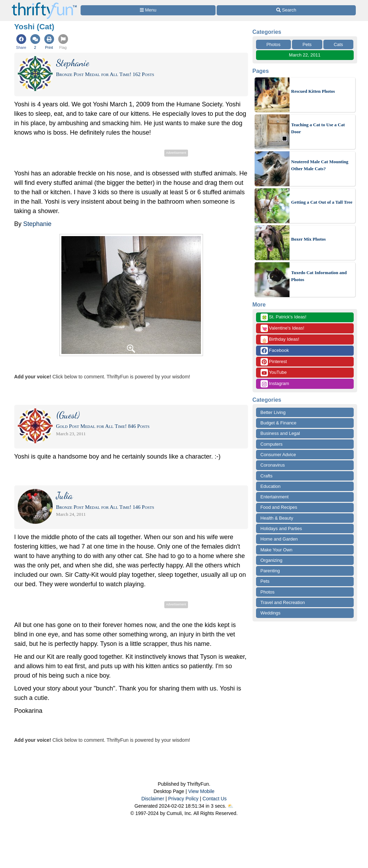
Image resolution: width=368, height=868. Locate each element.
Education (271, 486)
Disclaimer (153, 799)
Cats (339, 44)
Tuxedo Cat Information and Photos (319, 276)
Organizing (272, 560)
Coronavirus (273, 465)
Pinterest (274, 362)
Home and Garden (279, 539)
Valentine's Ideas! (283, 328)
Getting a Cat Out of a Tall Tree (322, 202)
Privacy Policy (183, 799)
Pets (307, 44)
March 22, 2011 (305, 55)
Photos (273, 44)
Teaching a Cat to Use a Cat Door (318, 128)
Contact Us (215, 799)
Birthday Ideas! (280, 339)
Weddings (271, 613)
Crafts (267, 476)
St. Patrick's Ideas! (284, 317)
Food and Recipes (279, 507)
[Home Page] (44, 4)
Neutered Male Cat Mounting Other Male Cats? (320, 165)
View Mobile (201, 791)
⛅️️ (230, 806)
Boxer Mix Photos (309, 239)
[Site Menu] (148, 10)
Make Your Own (277, 550)
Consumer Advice (278, 455)
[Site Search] (286, 10)
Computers (272, 444)
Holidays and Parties (281, 529)
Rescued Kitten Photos (313, 91)
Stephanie (37, 224)
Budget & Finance (279, 423)
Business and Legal (280, 433)
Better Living (273, 412)
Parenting (270, 571)
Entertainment (275, 497)
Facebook (275, 351)
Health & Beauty (277, 518)
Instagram (275, 384)
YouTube (274, 373)
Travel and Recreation (283, 602)
